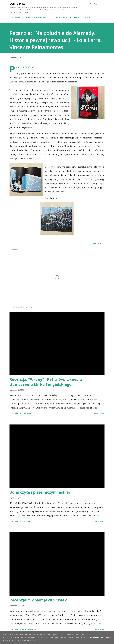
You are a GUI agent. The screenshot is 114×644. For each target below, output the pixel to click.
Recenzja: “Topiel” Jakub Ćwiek (38, 600)
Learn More (97, 638)
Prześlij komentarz (28, 630)
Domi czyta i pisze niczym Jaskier (40, 492)
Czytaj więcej (99, 414)
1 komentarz (25, 522)
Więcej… (88, 17)
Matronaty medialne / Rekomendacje (66, 17)
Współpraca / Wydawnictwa (36, 17)
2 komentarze (26, 414)
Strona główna (15, 17)
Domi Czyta (17, 4)
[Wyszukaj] (93, 4)
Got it (108, 638)
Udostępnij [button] (98, 244)
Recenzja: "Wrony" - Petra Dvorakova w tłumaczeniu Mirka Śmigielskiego (46, 382)
